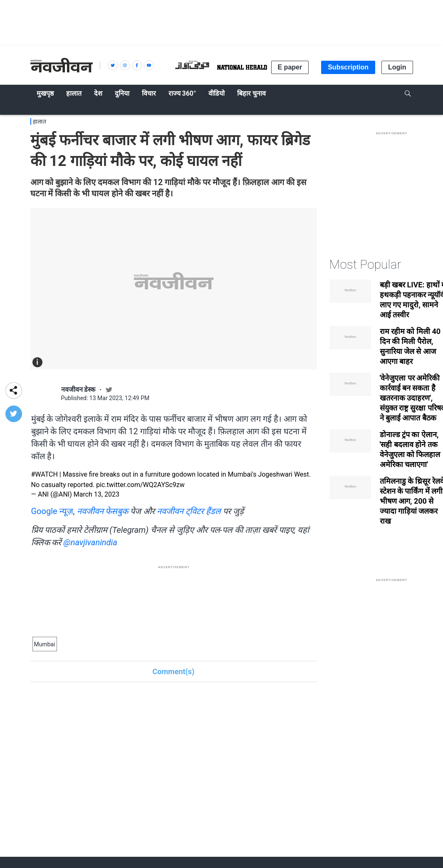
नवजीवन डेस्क (78, 389)
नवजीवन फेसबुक (103, 511)
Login (397, 67)
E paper (290, 67)
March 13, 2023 (97, 494)
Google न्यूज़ (52, 511)
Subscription (348, 67)
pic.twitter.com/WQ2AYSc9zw (140, 485)
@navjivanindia (90, 542)
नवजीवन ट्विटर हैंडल (189, 511)
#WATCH (45, 474)
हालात (40, 121)
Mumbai (45, 644)
